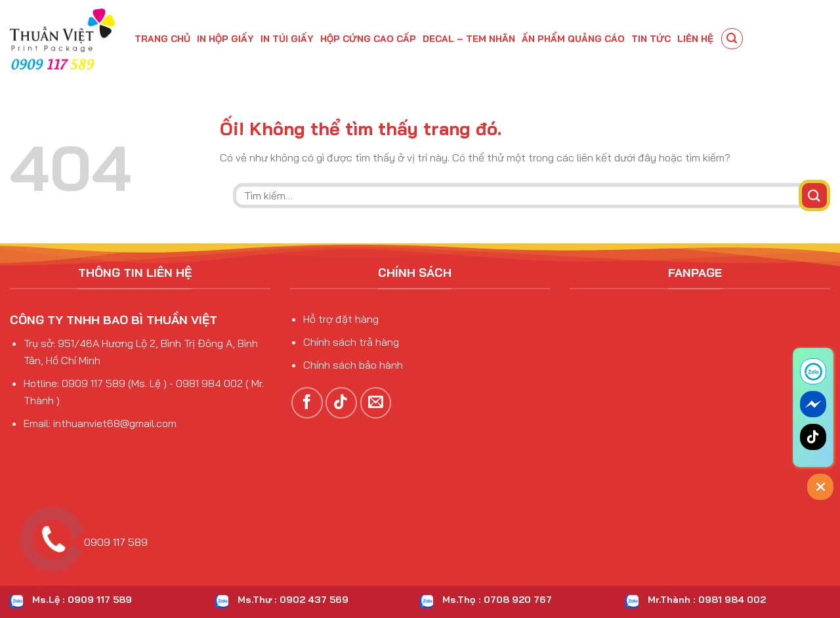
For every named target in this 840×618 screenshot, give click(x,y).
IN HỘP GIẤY (225, 39)
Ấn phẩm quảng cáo (573, 39)
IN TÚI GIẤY (287, 39)
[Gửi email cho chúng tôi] (376, 403)
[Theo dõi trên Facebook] (307, 403)
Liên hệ (695, 39)
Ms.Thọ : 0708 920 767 (497, 600)
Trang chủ (162, 39)
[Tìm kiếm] (732, 39)
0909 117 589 (112, 542)
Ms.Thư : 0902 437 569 (293, 600)
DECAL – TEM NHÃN (469, 39)
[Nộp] (814, 195)
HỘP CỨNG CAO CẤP (368, 39)
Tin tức (651, 39)
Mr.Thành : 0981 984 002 (707, 600)
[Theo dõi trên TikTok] (341, 403)
